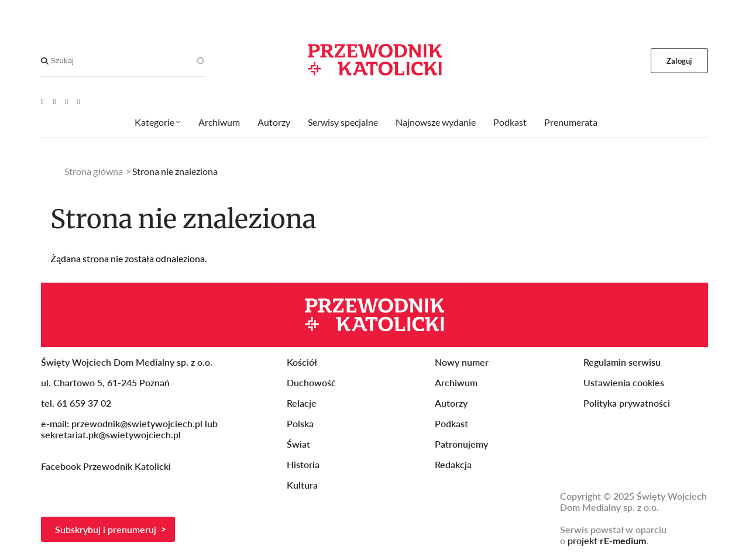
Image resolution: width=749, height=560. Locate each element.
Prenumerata (571, 122)
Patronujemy (461, 444)
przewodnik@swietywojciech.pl (137, 423)
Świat (298, 444)
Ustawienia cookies (624, 382)
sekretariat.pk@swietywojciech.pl (111, 434)
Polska (300, 423)
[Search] (45, 61)
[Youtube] (42, 101)
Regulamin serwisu (622, 362)
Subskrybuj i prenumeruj (106, 529)
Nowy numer (462, 362)
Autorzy (274, 122)
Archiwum (219, 122)
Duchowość (311, 382)
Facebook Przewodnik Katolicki (107, 466)
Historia (303, 464)
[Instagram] (79, 101)
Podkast (510, 122)
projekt (607, 540)
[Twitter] (67, 101)
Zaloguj (680, 61)
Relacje (302, 403)
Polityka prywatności (627, 403)
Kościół (302, 362)
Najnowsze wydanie (436, 122)
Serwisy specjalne (343, 122)
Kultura (302, 485)
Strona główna (94, 171)
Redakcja (453, 464)
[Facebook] (55, 101)
